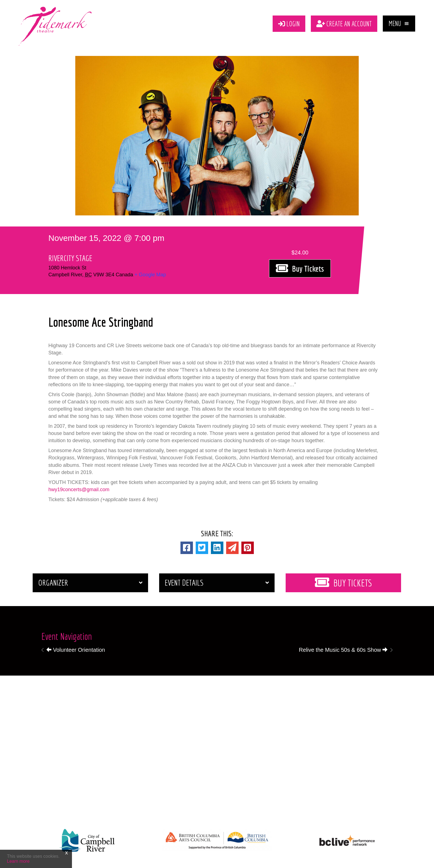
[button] (399, 24)
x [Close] (66, 852)
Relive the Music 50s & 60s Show (343, 650)
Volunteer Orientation (76, 650)
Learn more (18, 861)
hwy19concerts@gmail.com (79, 490)
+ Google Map (150, 275)
